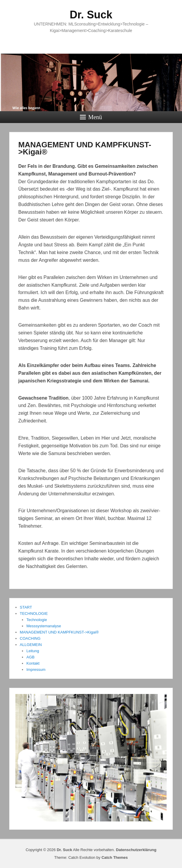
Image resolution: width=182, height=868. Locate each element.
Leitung (33, 651)
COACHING (30, 638)
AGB (30, 657)
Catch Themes (115, 857)
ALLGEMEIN (31, 645)
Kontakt (33, 663)
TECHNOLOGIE (34, 613)
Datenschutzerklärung (136, 850)
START (26, 607)
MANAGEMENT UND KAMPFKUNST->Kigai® (85, 148)
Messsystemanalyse (44, 626)
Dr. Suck (91, 15)
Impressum (36, 670)
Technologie (37, 620)
